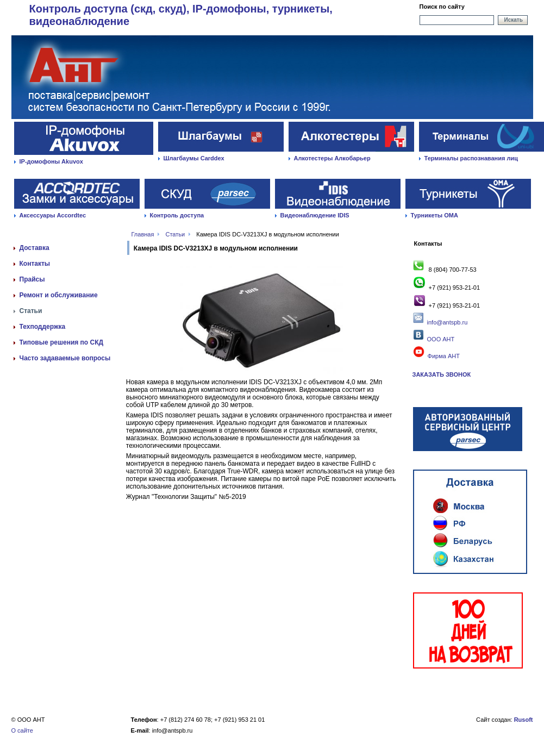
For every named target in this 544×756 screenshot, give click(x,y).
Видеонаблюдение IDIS (315, 215)
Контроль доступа (177, 215)
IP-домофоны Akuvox (51, 161)
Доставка (35, 248)
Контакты (35, 264)
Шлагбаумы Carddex (194, 158)
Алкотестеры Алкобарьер (332, 158)
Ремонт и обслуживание (59, 295)
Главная (143, 234)
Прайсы (32, 279)
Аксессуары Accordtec (53, 215)
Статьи (176, 234)
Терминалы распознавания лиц (471, 158)
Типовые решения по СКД (62, 342)
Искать (514, 20)
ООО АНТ (440, 339)
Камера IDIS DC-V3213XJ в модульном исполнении (268, 234)
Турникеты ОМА (434, 215)
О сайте (22, 730)
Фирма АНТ (436, 356)
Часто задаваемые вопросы (65, 358)
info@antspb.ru (448, 322)
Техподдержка (43, 327)
